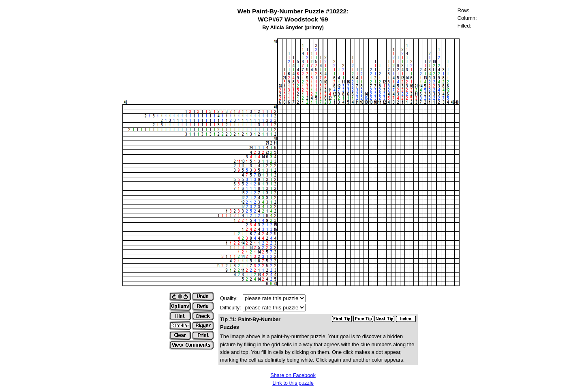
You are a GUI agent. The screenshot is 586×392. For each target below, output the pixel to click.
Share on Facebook (293, 375)
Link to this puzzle (293, 383)
